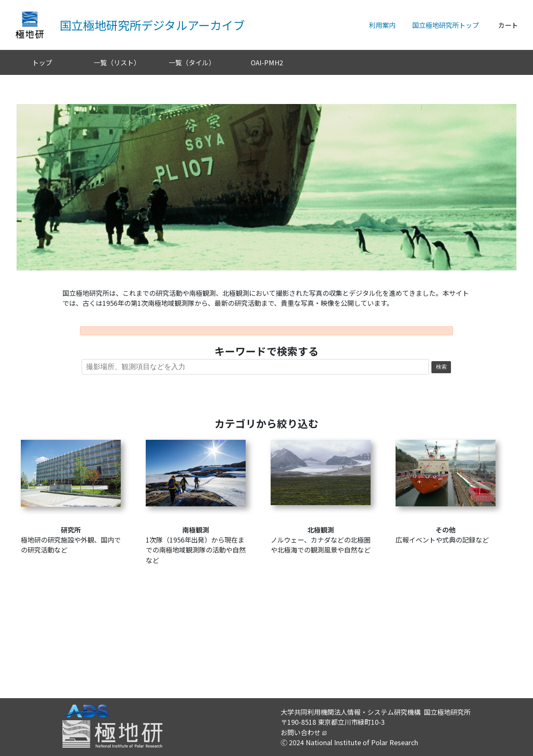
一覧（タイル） (192, 62)
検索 (441, 367)
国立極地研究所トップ (446, 25)
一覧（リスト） (117, 62)
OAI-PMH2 (267, 62)
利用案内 (382, 25)
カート (508, 25)
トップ (42, 62)
